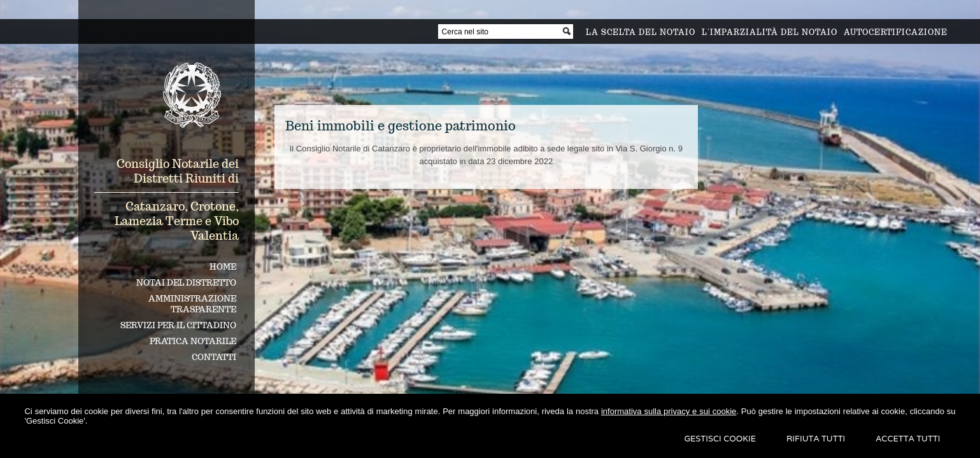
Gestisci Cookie (720, 439)
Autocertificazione (896, 32)
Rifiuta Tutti (816, 439)
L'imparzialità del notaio (770, 32)
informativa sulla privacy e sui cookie (669, 411)
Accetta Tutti (908, 439)
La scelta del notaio (641, 32)
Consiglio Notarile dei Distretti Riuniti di (178, 171)
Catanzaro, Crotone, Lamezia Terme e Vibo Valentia (177, 221)
